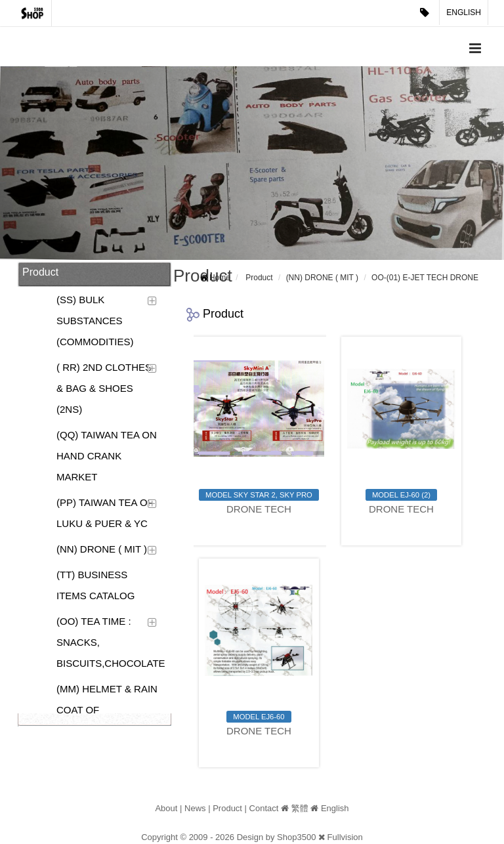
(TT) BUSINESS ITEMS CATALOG (95, 585)
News (195, 808)
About (166, 808)
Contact (264, 808)
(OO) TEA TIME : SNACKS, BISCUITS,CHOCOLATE (110, 642)
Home (220, 278)
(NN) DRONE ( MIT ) (102, 549)
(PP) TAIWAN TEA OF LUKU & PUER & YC (105, 513)
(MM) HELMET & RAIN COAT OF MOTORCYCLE (107, 710)
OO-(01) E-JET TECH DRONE (425, 278)
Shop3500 (296, 837)
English (464, 12)
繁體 (300, 808)
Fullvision (345, 837)
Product (259, 278)
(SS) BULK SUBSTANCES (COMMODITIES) (95, 321)
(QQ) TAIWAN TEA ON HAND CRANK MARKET (107, 456)
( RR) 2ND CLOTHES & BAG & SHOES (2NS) (104, 388)
